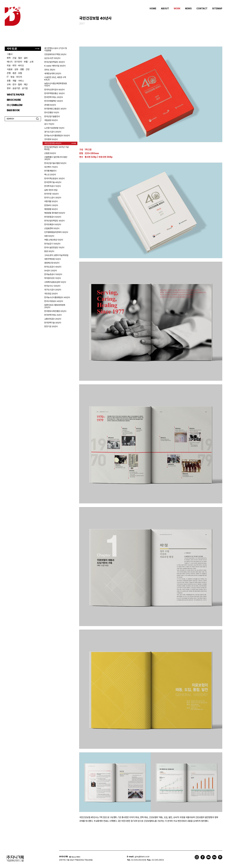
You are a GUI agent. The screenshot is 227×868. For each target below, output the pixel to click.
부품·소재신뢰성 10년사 (54, 240)
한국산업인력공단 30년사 (54, 221)
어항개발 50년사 (51, 201)
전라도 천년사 (50, 70)
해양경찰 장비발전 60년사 (55, 213)
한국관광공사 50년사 (53, 217)
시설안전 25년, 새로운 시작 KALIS (55, 78)
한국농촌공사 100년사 (53, 274)
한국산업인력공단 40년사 (55, 62)
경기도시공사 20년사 (53, 132)
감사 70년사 (49, 124)
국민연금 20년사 (51, 294)
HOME (153, 9)
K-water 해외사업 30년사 (55, 66)
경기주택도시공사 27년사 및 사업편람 (56, 49)
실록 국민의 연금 (51, 190)
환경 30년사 (49, 251)
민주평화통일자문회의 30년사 (56, 232)
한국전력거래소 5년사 (53, 315)
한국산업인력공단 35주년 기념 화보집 (56, 148)
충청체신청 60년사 (52, 263)
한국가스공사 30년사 (53, 198)
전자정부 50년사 (51, 139)
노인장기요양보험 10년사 (54, 128)
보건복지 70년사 (51, 167)
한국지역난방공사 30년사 (54, 179)
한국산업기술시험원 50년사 (55, 163)
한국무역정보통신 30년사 (54, 93)
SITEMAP (217, 9)
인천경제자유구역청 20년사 (55, 54)
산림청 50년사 (50, 153)
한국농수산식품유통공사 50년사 (57, 136)
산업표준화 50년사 (52, 228)
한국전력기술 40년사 (53, 182)
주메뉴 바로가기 (0, 0)
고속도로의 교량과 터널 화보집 (56, 255)
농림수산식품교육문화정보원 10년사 (56, 85)
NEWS (188, 9)
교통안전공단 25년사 (53, 319)
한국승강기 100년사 (52, 244)
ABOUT (165, 9)
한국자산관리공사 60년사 (54, 90)
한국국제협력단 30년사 (54, 101)
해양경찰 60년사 (51, 209)
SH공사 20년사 (51, 271)
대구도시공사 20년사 (53, 290)
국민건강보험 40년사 (53, 143)
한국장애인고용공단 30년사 (55, 109)
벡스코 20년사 (50, 175)
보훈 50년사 (49, 236)
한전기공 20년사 (51, 326)
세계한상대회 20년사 (53, 74)
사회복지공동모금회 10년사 (55, 282)
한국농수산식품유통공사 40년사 (57, 297)
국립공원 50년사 (51, 120)
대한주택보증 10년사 (53, 259)
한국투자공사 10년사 (53, 186)
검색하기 (37, 119)
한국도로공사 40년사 (53, 267)
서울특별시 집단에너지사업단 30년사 (56, 158)
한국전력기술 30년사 (53, 323)
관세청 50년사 (50, 105)
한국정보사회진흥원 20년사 (55, 311)
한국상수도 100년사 (52, 286)
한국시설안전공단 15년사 (54, 248)
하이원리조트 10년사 (53, 278)
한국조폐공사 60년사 (53, 224)
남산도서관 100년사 (52, 58)
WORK (177, 9)
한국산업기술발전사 (52, 116)
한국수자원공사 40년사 (54, 301)
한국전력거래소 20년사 (54, 97)
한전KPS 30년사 (51, 205)
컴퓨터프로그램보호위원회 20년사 (55, 306)
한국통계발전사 (50, 171)
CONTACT (202, 9)
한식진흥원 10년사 (52, 113)
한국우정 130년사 (51, 194)
